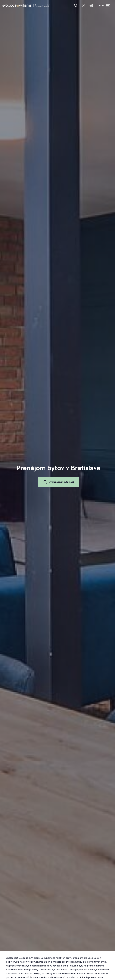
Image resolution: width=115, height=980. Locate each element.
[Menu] (105, 5)
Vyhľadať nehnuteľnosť (58, 482)
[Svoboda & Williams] (26, 5)
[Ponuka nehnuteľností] (76, 5)
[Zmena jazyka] (91, 5)
